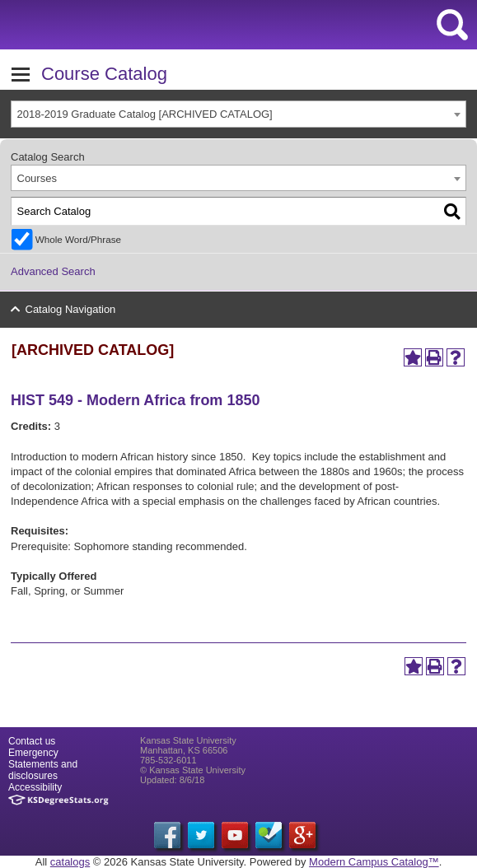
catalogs (70, 862)
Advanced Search (53, 271)
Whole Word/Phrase (78, 239)
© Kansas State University (193, 770)
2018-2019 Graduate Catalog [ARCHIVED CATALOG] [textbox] (145, 114)
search (452, 25)
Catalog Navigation (71, 309)
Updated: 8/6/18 (172, 780)
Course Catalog (104, 74)
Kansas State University (150, 25)
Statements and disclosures (43, 770)
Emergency (33, 753)
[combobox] (238, 114)
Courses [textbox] (37, 178)
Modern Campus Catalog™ (374, 862)
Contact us (32, 741)
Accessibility (35, 787)
